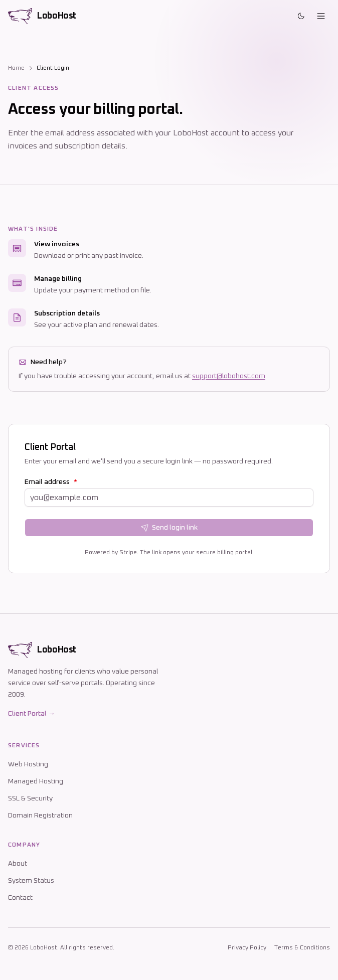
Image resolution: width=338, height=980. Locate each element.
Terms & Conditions (302, 948)
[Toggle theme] (301, 16)
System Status (31, 881)
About (18, 864)
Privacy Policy (247, 948)
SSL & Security (30, 798)
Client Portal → (32, 714)
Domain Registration (40, 815)
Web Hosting (28, 764)
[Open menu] (321, 16)
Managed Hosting (36, 781)
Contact (20, 898)
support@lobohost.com (229, 376)
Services (24, 746)
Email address (51, 482)
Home (16, 68)
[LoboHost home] (42, 16)
